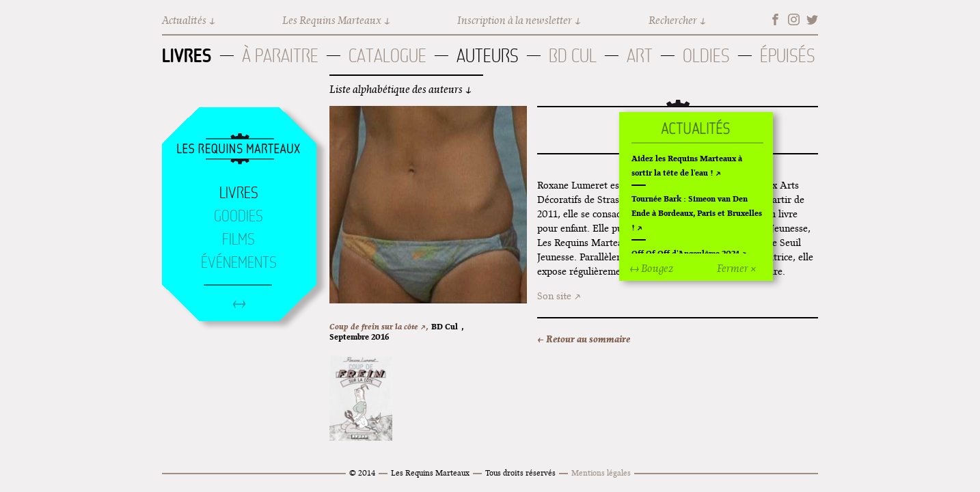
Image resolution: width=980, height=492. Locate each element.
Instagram (794, 19)
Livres (187, 55)
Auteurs (488, 56)
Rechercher (673, 20)
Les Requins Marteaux (332, 20)
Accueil (239, 150)
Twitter (812, 19)
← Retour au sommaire (584, 339)
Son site (554, 296)
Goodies (239, 216)
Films (239, 239)
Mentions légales (601, 473)
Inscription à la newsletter (515, 20)
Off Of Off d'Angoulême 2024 (685, 253)
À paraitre (280, 56)
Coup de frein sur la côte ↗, (379, 326)
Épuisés (788, 56)
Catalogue (387, 56)
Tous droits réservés (520, 473)
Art (640, 56)
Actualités (184, 20)
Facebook (775, 19)
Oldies (706, 56)
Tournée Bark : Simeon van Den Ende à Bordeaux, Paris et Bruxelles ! (697, 213)
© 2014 (362, 473)
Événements (239, 262)
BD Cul (573, 56)
